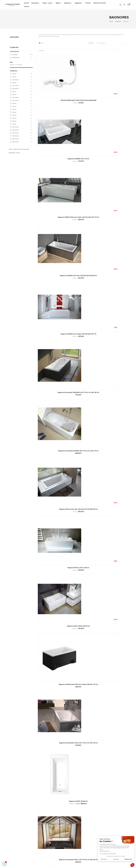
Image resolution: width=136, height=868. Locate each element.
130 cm (21, 118)
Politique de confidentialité (77, 844)
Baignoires (14, 37)
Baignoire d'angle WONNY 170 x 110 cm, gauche (115, 676)
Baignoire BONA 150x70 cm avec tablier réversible (84, 338)
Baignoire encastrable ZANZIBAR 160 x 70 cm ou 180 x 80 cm (115, 126)
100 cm (21, 121)
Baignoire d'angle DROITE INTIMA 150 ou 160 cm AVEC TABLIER (115, 338)
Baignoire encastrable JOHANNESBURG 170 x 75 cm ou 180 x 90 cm (52, 634)
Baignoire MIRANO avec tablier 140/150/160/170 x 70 (84, 126)
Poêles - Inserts (53, 841)
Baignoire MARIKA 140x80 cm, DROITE (52, 379)
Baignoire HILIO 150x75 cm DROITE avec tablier (84, 507)
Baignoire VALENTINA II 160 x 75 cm (115, 803)
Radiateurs (52, 848)
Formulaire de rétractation (77, 851)
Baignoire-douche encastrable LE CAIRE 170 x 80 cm (84, 634)
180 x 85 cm (21, 130)
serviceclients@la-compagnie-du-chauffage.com (22, 842)
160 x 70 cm (21, 101)
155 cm (21, 103)
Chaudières (52, 838)
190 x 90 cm (21, 133)
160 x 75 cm (21, 80)
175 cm (21, 109)
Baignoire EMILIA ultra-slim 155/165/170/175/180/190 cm (84, 168)
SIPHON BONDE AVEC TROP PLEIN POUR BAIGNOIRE (52, 84)
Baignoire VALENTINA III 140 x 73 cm (52, 675)
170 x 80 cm (21, 98)
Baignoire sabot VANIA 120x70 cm (52, 210)
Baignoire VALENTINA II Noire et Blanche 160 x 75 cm (115, 761)
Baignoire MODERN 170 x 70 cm (84, 83)
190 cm (21, 112)
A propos (72, 838)
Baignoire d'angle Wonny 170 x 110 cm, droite (52, 719)
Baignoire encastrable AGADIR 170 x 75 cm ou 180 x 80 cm (52, 761)
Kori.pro (20, 864)
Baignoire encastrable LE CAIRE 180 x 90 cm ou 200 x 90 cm (84, 465)
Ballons (51, 844)
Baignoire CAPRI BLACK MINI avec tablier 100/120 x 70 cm (84, 211)
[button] (132, 865)
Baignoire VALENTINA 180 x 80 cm (52, 803)
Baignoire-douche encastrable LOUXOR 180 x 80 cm (115, 592)
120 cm (21, 115)
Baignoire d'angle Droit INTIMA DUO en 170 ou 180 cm (115, 422)
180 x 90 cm (21, 142)
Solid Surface (21, 58)
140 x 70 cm (21, 127)
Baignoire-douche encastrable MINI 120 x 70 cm (115, 465)
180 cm (21, 83)
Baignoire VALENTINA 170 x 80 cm (84, 760)
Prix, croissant (113, 43)
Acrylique (21, 55)
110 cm (21, 124)
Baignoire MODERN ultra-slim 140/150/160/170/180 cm (52, 126)
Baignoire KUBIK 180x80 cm (52, 252)
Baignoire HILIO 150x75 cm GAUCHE (115, 506)
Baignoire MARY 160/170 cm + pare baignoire (84, 592)
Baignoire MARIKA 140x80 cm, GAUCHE (84, 379)
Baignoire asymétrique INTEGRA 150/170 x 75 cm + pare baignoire (84, 549)
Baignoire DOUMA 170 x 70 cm (52, 548)
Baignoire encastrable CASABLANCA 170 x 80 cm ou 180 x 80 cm (52, 422)
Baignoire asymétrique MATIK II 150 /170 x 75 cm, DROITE (115, 253)
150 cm (21, 95)
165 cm (21, 106)
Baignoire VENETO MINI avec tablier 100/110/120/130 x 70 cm (115, 84)
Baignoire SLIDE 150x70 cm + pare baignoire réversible (84, 719)
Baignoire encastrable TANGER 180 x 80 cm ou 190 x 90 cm (115, 295)
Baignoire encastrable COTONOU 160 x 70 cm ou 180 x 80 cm (84, 422)
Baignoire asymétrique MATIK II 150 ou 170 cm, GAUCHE (52, 295)
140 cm (21, 92)
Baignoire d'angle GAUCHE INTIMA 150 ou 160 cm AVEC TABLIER (115, 380)
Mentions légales (75, 841)
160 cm (21, 74)
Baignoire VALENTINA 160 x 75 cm (84, 803)
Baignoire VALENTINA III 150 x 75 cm (115, 633)
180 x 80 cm (21, 89)
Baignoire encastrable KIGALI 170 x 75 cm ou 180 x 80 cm (84, 253)
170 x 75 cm (21, 86)
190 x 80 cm (21, 136)
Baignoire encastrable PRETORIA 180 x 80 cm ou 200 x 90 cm (52, 338)
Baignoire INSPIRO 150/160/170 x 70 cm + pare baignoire (52, 592)
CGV (71, 848)
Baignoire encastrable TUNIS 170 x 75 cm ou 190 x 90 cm (115, 211)
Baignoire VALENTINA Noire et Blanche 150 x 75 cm (115, 719)
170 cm (21, 77)
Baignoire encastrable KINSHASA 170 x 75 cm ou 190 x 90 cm (84, 295)
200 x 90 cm (21, 139)
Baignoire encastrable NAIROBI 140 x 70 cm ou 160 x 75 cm (52, 168)
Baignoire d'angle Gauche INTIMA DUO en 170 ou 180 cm (52, 465)
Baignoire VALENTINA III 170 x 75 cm (84, 675)
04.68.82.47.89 (11, 840)
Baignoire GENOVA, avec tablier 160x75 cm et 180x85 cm (115, 549)
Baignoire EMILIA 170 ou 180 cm (115, 167)
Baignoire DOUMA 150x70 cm (52, 506)
